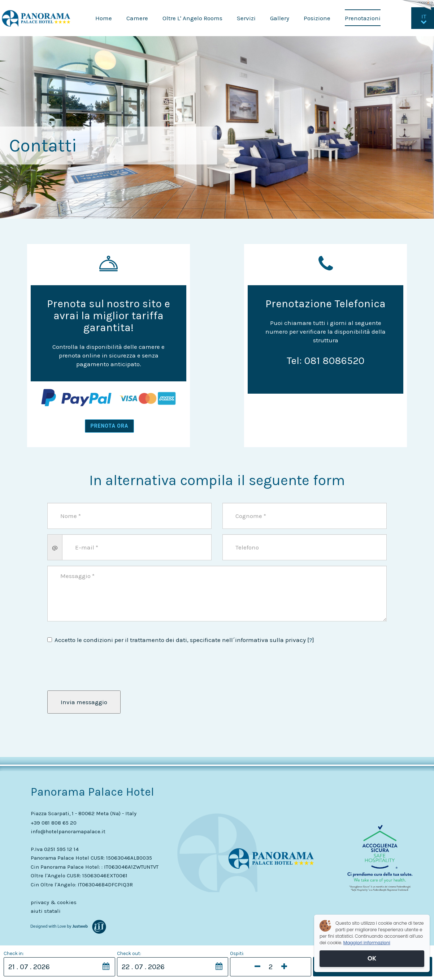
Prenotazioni (363, 18)
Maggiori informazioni (367, 943)
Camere (137, 18)
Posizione (317, 18)
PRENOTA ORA (110, 426)
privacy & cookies (54, 902)
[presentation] (90, 668)
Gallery (280, 18)
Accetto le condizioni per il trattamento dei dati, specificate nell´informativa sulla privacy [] (181, 640)
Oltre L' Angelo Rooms (192, 18)
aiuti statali (46, 911)
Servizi (246, 18)
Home (104, 18)
